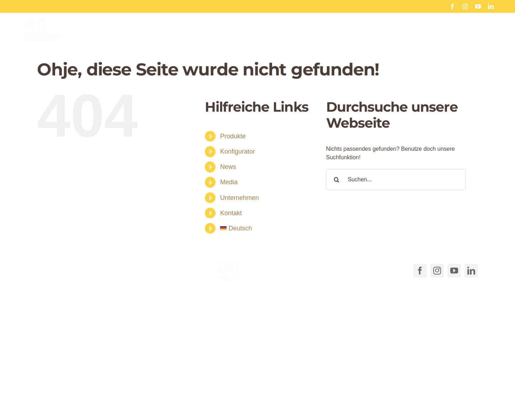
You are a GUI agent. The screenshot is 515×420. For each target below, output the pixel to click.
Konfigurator (238, 151)
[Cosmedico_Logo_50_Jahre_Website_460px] (62, 26)
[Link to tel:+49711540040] (47, 269)
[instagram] (465, 6)
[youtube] (478, 6)
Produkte (233, 136)
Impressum (427, 396)
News (228, 167)
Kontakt (231, 213)
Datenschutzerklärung (380, 396)
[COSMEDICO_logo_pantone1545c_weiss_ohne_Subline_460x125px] (257, 262)
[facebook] (452, 6)
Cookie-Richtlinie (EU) (320, 396)
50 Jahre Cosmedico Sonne (390, 6)
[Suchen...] (396, 180)
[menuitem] (474, 35)
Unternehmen (240, 198)
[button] (157, 382)
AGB (281, 396)
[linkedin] (491, 6)
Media (229, 182)
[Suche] (337, 180)
